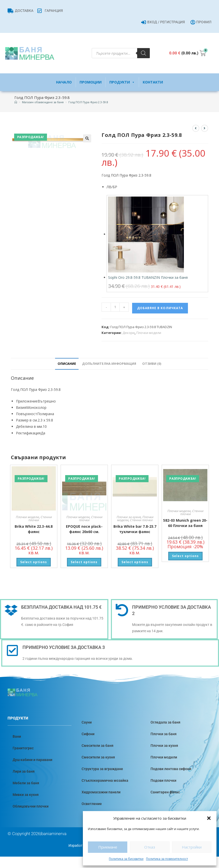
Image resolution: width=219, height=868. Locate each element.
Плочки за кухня (129, 517)
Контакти (153, 82)
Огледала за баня (165, 722)
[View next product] (205, 128)
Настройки (192, 847)
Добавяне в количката (160, 308)
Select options (34, 562)
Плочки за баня (164, 734)
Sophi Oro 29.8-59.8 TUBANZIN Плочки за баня (148, 277)
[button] (209, 818)
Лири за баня (24, 771)
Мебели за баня (26, 783)
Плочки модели (149, 333)
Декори (129, 333)
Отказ (150, 847)
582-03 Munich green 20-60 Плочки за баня (185, 523)
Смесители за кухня (98, 757)
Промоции (91, 82)
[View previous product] (196, 128)
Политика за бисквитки (126, 859)
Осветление (92, 804)
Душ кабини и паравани (32, 760)
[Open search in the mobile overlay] (121, 53)
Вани (17, 736)
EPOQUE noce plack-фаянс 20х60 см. (84, 529)
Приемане (108, 847)
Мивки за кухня (26, 795)
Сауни (87, 722)
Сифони (88, 734)
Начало (64, 82)
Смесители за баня (98, 746)
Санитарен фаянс (165, 792)
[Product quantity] (115, 307)
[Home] (16, 102)
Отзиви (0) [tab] (152, 364)
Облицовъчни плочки (31, 806)
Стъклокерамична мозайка (105, 780)
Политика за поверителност (167, 859)
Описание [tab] (67, 364)
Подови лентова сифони (171, 769)
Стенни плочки (141, 520)
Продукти (122, 82)
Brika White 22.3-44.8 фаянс (34, 529)
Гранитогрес (23, 748)
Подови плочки (163, 780)
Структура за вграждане (102, 769)
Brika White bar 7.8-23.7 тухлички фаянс (135, 529)
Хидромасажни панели (101, 792)
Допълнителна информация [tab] (109, 364)
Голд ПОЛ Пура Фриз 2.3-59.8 (88, 102)
